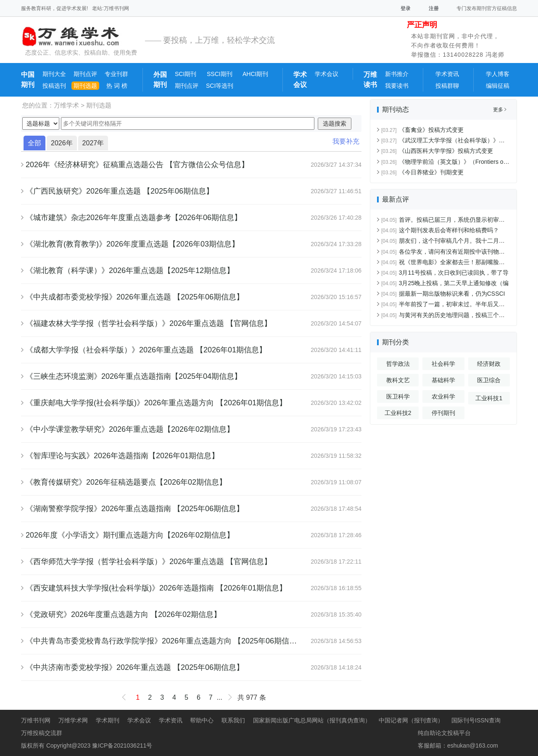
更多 (500, 110)
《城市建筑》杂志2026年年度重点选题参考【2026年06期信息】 (134, 218)
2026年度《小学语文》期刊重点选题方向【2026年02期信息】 (130, 535)
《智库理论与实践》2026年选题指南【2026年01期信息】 (122, 456)
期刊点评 (85, 74)
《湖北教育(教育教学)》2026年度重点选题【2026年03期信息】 (132, 244)
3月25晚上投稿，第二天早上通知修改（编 (445, 283)
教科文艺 (398, 380)
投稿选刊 (54, 86)
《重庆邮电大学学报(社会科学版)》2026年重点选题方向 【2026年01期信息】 (156, 403)
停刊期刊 (443, 413)
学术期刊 (108, 720)
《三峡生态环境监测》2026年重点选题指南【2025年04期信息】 (134, 376)
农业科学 (443, 396)
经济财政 (489, 364)
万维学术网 (73, 720)
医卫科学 (398, 396)
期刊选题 (85, 86)
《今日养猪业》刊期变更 (422, 172)
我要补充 (346, 141)
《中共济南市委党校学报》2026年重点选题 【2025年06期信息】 (135, 667)
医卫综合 (489, 380)
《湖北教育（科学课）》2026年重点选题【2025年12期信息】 (130, 270)
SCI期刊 (186, 74)
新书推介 (397, 74)
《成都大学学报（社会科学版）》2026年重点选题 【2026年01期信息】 (146, 350)
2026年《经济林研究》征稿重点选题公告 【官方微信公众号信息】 (137, 165)
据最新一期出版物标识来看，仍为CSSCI (443, 294)
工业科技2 (398, 413)
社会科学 (443, 364)
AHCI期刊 (255, 74)
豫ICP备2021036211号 (122, 745)
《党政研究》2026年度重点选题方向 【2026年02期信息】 (123, 614)
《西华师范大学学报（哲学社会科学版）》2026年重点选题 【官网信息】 (149, 562)
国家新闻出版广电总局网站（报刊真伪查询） (312, 720)
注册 (434, 8)
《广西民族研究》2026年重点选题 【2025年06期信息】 (120, 191)
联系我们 (233, 720)
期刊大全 (54, 74)
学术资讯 (447, 74)
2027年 (93, 143)
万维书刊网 (36, 720)
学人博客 (498, 74)
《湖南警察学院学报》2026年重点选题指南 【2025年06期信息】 (135, 509)
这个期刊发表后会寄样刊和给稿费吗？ (440, 230)
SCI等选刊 (220, 86)
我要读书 (397, 86)
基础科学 (443, 380)
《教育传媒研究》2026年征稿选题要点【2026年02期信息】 (126, 482)
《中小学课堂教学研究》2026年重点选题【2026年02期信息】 (130, 429)
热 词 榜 (116, 86)
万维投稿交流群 (42, 733)
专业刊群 (116, 74)
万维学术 (66, 105)
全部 (34, 143)
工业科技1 (489, 398)
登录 (406, 8)
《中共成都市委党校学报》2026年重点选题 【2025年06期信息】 (135, 297)
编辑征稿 (498, 86)
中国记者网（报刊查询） (411, 720)
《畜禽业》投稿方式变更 (422, 130)
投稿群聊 (447, 86)
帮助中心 (202, 720)
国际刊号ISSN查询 (476, 720)
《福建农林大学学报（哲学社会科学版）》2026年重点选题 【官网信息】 (149, 323)
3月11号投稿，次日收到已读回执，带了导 (445, 273)
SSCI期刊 (220, 74)
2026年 (62, 143)
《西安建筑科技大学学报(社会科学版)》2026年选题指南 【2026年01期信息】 (156, 588)
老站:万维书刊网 (110, 8)
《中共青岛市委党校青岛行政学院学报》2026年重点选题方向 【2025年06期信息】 (165, 641)
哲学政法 (398, 364)
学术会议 (327, 74)
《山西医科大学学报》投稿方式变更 (437, 151)
